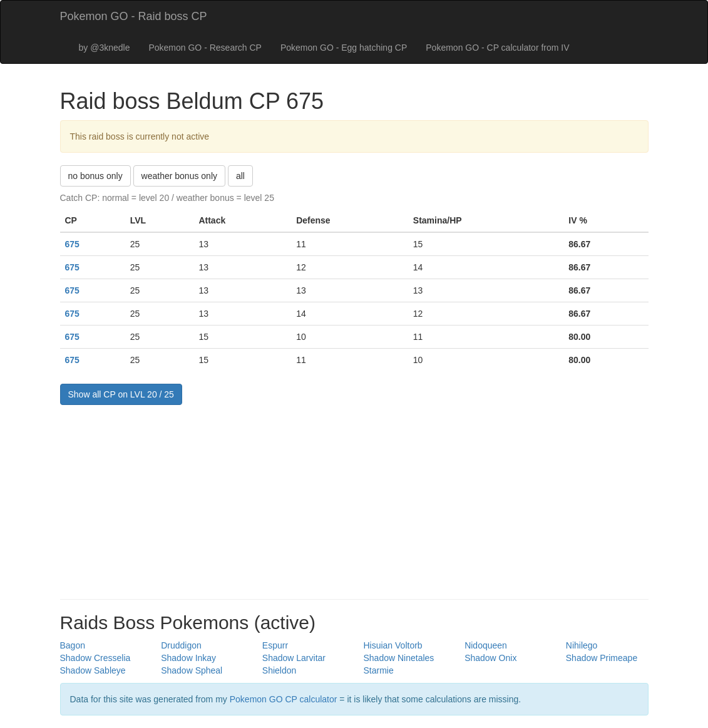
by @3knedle (105, 48)
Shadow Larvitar (294, 658)
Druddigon (181, 645)
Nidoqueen (486, 645)
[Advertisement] (354, 499)
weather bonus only (179, 176)
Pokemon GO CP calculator (284, 699)
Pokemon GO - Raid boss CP (134, 16)
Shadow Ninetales (398, 658)
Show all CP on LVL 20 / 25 (121, 394)
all (240, 176)
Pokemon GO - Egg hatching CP (344, 48)
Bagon (73, 645)
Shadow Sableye (93, 670)
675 (72, 244)
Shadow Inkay (188, 658)
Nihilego (582, 645)
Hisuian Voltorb (392, 645)
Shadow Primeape (602, 658)
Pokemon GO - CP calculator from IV (497, 48)
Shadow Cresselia (95, 658)
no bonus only (95, 176)
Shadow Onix (490, 658)
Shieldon (280, 670)
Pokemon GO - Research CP (205, 48)
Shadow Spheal (192, 670)
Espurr (275, 645)
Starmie (378, 670)
